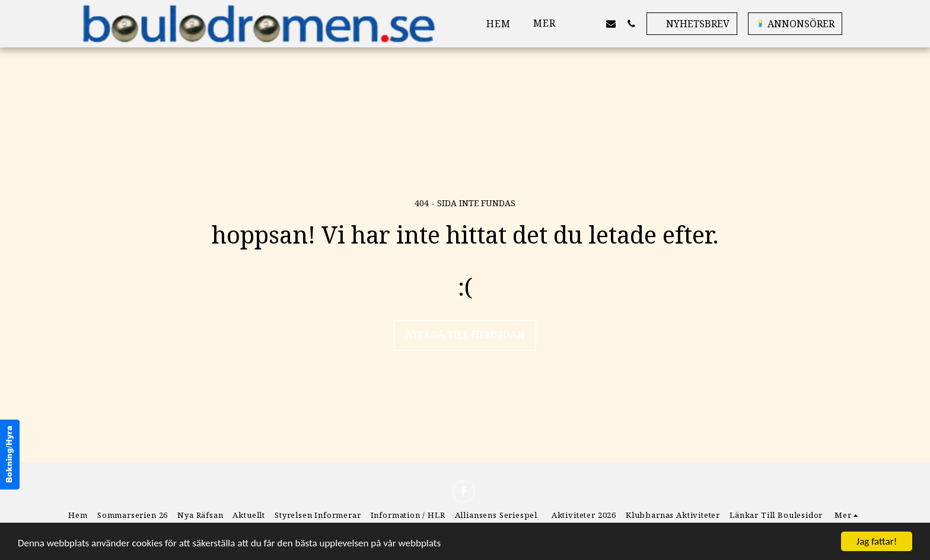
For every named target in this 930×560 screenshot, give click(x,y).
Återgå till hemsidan (465, 335)
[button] (591, 23)
